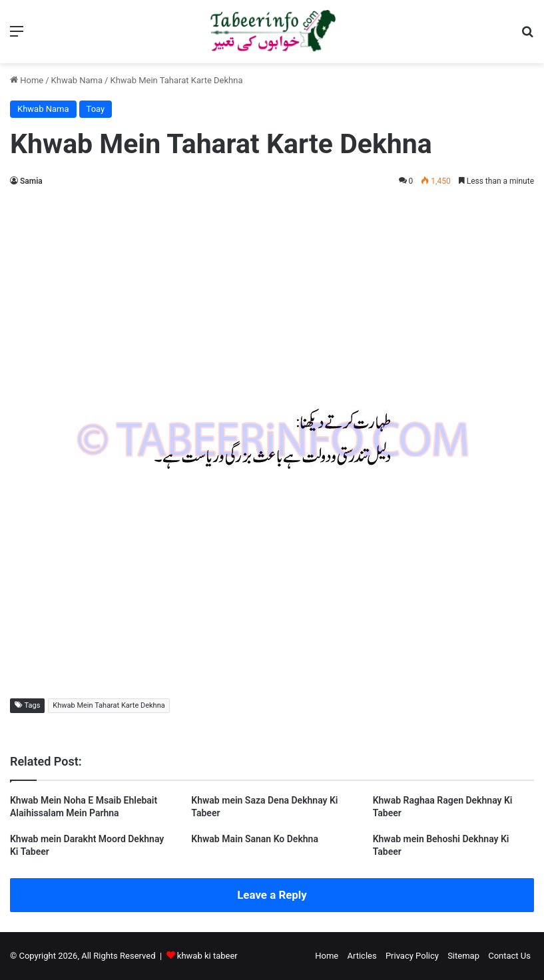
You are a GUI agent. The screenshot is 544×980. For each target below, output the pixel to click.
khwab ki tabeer (207, 956)
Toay (96, 109)
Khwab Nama (77, 80)
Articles (362, 956)
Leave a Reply (272, 895)
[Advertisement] (272, 296)
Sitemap (463, 956)
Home (27, 80)
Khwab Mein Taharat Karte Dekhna (109, 705)
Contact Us (509, 956)
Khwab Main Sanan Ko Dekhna (255, 839)
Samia (31, 181)
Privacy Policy (412, 956)
